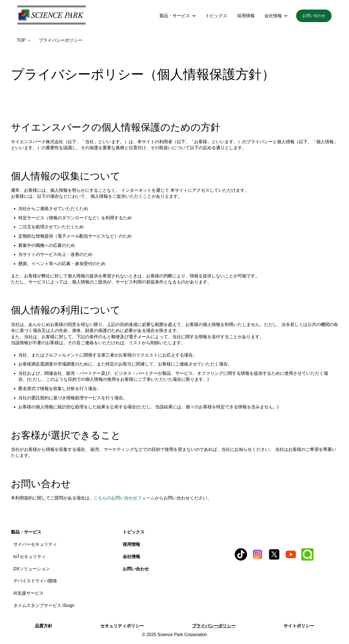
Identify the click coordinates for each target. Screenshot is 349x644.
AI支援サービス (28, 593)
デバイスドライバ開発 (35, 581)
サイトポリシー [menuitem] (299, 626)
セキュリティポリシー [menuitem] (122, 626)
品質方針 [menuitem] (44, 626)
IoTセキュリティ (30, 557)
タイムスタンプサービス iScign (44, 605)
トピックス (216, 16)
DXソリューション (32, 569)
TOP (21, 40)
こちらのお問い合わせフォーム (124, 498)
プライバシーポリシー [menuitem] (214, 626)
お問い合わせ (314, 16)
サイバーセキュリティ (35, 544)
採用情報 (246, 16)
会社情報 (273, 16)
